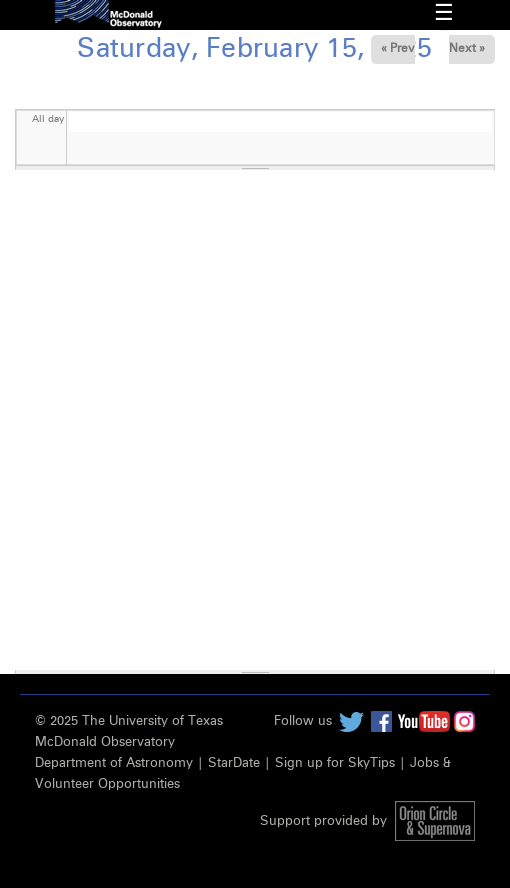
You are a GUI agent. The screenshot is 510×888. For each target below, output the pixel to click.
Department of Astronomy (114, 763)
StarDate (234, 763)
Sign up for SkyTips (335, 763)
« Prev (398, 49)
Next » (467, 49)
